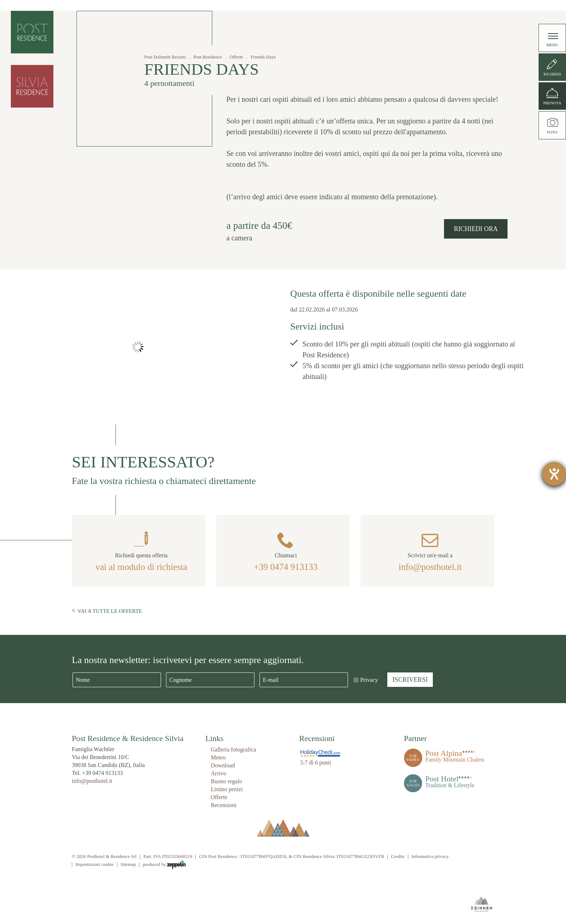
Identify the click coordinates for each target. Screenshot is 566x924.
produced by (164, 865)
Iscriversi (410, 680)
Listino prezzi (227, 789)
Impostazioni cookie (95, 864)
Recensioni (224, 805)
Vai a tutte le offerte (107, 611)
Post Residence (208, 57)
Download (223, 765)
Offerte (236, 57)
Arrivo (219, 773)
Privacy (369, 680)
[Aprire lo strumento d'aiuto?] (554, 474)
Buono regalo (227, 781)
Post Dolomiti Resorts (165, 57)
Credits (398, 856)
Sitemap (128, 864)
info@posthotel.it (430, 567)
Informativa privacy (430, 856)
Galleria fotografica (234, 749)
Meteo (218, 757)
